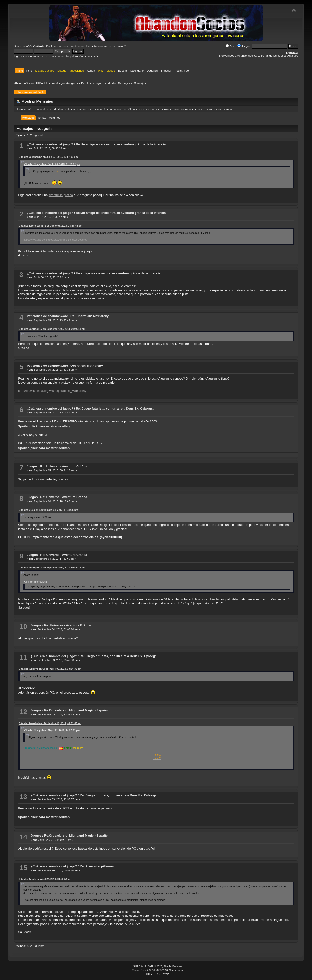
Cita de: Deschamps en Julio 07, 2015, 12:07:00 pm (48, 157)
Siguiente (39, 135)
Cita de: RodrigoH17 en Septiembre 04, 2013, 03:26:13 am (52, 568)
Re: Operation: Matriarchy (90, 316)
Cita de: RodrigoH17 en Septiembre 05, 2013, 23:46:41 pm (52, 329)
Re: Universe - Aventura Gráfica (64, 466)
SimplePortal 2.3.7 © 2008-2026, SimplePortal (158, 970)
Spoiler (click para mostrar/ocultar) (44, 426)
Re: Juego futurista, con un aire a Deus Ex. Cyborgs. (115, 408)
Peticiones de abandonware (47, 316)
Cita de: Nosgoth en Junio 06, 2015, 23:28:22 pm (52, 164)
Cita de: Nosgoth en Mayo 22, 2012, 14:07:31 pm (52, 730)
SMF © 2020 (155, 966)
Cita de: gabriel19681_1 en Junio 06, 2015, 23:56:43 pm (50, 226)
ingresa (63, 46)
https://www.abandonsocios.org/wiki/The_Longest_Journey (55, 240)
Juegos (244, 46)
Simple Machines (173, 966)
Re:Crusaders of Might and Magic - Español (76, 710)
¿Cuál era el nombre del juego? (50, 144)
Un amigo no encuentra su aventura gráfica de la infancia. (119, 273)
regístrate (77, 46)
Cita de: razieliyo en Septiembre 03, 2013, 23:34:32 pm (50, 669)
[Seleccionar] (41, 582)
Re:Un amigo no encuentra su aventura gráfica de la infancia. (121, 144)
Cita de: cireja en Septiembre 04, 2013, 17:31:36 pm (48, 510)
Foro (231, 46)
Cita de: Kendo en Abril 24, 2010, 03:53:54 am (45, 879)
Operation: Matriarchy (87, 366)
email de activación (112, 46)
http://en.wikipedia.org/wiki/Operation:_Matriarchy (52, 391)
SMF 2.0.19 (140, 966)
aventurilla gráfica (61, 195)
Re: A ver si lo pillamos (97, 866)
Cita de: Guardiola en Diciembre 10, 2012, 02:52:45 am (50, 723)
